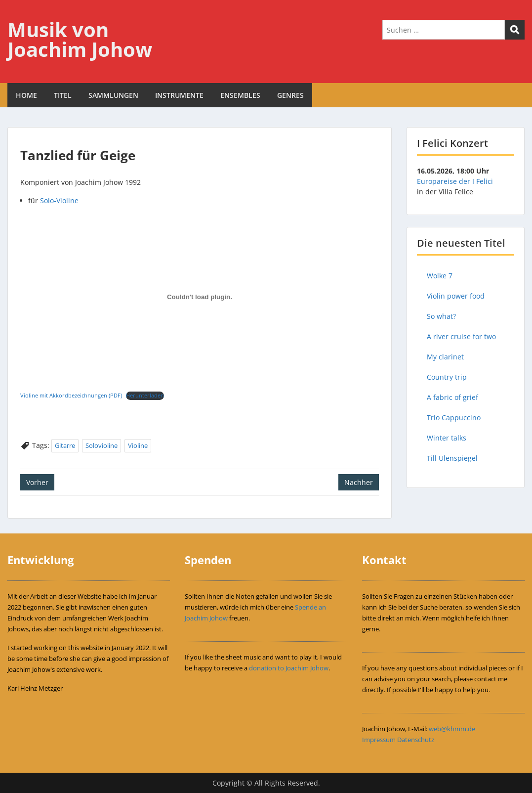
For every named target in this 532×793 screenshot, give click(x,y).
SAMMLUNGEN (113, 95)
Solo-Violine (59, 200)
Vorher (37, 482)
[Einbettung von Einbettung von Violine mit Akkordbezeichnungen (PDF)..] (200, 297)
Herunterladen (145, 395)
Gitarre (65, 445)
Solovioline (102, 445)
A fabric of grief (452, 397)
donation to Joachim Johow (289, 668)
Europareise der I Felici (455, 181)
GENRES (290, 95)
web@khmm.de (452, 729)
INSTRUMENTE (179, 95)
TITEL (63, 95)
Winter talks (447, 438)
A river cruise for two (461, 336)
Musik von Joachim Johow (80, 39)
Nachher (359, 482)
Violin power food (456, 296)
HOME (26, 95)
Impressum (379, 740)
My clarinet (445, 357)
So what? (441, 316)
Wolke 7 (440, 276)
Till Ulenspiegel (452, 458)
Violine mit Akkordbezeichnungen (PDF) (71, 395)
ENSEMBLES (240, 95)
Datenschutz (416, 740)
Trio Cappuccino (454, 418)
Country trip (447, 377)
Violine (138, 445)
